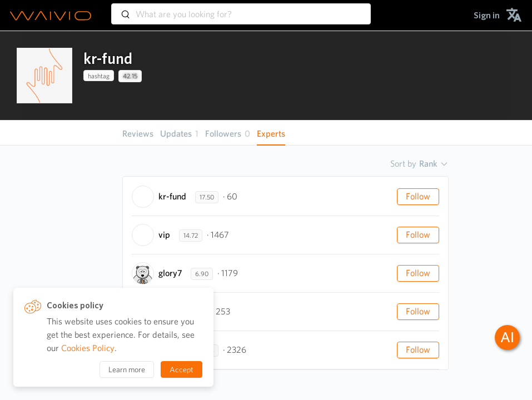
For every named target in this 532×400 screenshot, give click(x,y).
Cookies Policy (88, 348)
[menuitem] (487, 15)
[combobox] (241, 9)
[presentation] (44, 76)
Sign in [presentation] (487, 15)
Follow (418, 196)
